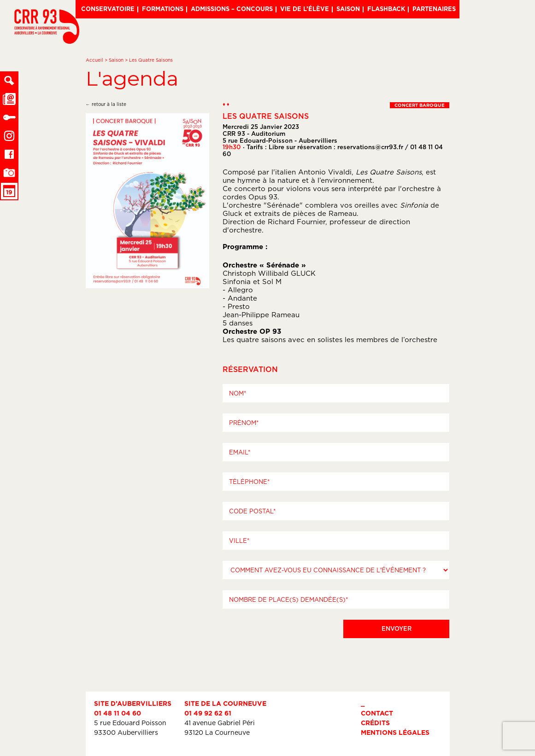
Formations (163, 9)
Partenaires (434, 9)
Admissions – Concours (232, 9)
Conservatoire (108, 9)
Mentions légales (395, 732)
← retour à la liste (106, 104)
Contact (377, 713)
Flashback (386, 9)
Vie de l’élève (305, 9)
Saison (348, 9)
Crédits (375, 723)
